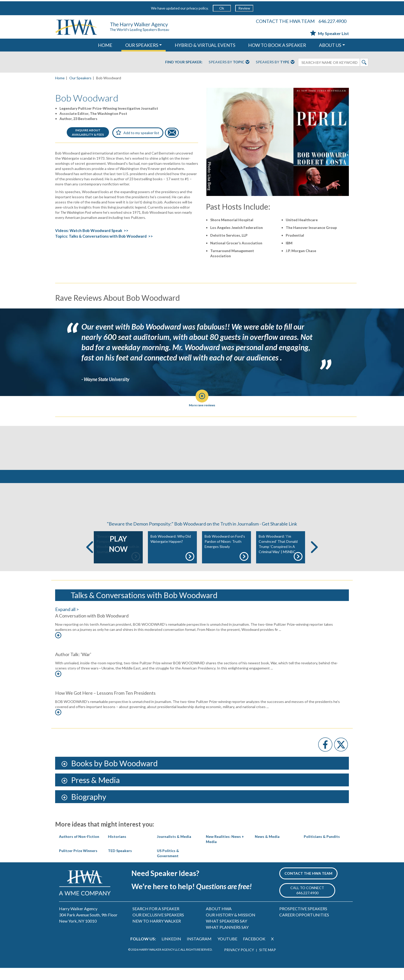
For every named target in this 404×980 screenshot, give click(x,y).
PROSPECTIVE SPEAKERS (303, 920)
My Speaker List (330, 33)
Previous (90, 559)
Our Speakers (80, 78)
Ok (222, 8)
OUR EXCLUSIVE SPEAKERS (158, 927)
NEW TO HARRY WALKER (157, 933)
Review (244, 8)
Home (60, 78)
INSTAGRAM (199, 951)
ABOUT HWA (219, 920)
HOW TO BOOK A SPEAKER (277, 45)
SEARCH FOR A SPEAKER (156, 920)
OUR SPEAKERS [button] (142, 45)
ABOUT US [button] (330, 45)
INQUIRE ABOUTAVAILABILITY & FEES (88, 132)
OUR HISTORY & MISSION (231, 927)
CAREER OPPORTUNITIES (304, 927)
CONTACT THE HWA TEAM (285, 21)
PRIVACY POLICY (239, 962)
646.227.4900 (332, 21)
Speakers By (229, 62)
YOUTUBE (227, 951)
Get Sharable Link (279, 536)
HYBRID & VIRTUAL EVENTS (205, 45)
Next (314, 559)
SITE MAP (268, 962)
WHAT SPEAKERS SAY (226, 933)
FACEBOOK (254, 951)
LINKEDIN (171, 951)
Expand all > (67, 621)
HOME (105, 45)
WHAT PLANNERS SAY (227, 939)
